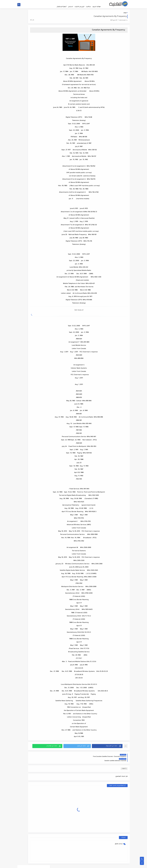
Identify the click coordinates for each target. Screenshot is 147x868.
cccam (41, 87)
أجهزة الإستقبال (62, 7)
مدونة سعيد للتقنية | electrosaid (106, 865)
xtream (26, 92)
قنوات (125, 15)
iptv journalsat (34, 121)
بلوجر (41, 67)
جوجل (26, 67)
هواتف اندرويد (96, 7)
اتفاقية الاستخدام (87, 2)
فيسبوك (41, 77)
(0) (56, 22)
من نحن (74, 2)
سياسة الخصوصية (65, 2)
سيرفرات (26, 72)
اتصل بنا (79, 2)
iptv (26, 87)
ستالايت (88, 7)
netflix (41, 92)
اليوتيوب (26, 62)
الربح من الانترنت (79, 7)
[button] (111, 747)
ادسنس (70, 7)
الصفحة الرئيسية (97, 2)
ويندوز (26, 82)
